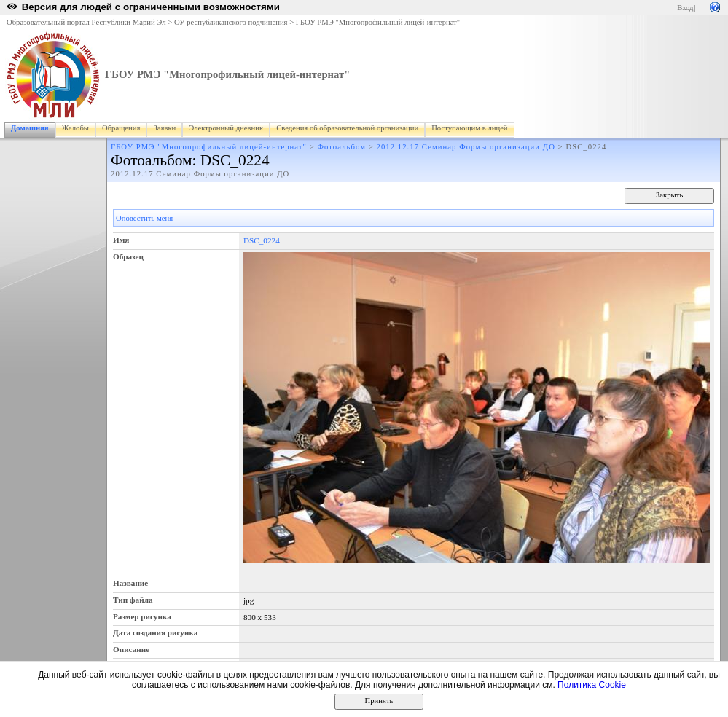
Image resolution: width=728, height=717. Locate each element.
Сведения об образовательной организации (347, 128)
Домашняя (30, 128)
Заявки (164, 128)
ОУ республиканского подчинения (231, 22)
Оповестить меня (144, 218)
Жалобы (75, 128)
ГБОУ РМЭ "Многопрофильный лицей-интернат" (378, 22)
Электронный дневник (226, 128)
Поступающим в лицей (469, 128)
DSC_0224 (262, 240)
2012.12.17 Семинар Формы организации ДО (466, 147)
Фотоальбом (342, 147)
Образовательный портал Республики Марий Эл (86, 22)
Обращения (121, 128)
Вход (685, 8)
